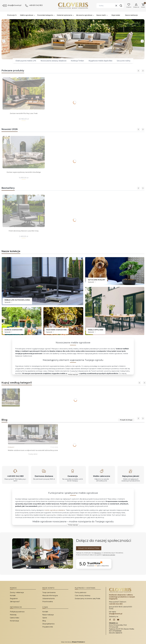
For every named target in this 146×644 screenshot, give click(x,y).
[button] (121, 6)
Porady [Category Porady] (11, 447)
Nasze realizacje (48, 615)
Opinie (45, 618)
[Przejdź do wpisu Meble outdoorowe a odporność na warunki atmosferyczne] (33, 434)
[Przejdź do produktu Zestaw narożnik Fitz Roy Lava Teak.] (24, 93)
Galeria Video (15, 618)
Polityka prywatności (17, 612)
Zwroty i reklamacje (17, 592)
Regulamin (98, 553)
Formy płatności (81, 592)
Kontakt (13, 596)
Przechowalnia (48, 602)
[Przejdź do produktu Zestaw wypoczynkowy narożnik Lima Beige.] (24, 152)
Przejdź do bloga (126, 420)
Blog (44, 621)
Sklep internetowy (72, 642)
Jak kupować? (15, 602)
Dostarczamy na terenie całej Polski (87, 599)
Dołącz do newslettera (89, 548)
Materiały (13, 615)
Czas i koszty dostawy (83, 596)
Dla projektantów (48, 624)
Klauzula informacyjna (50, 596)
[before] (4, 41)
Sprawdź (8, 302)
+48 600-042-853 (116, 604)
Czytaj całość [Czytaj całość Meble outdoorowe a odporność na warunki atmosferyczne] (33, 454)
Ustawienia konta (48, 599)
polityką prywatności (109, 555)
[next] (142, 41)
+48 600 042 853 (36, 5)
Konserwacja (14, 621)
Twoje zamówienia (49, 592)
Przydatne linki (48, 627)
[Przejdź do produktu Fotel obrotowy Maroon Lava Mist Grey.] (24, 211)
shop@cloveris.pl (15, 5)
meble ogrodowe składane (55, 510)
